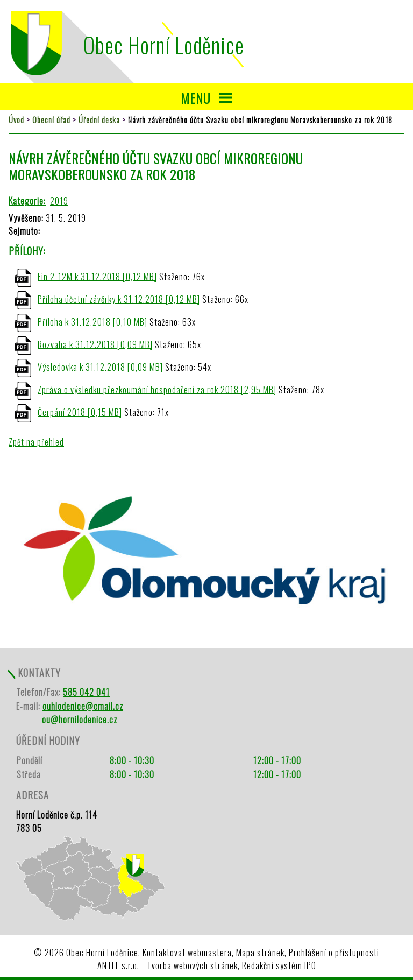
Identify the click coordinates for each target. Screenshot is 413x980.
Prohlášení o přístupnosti (334, 953)
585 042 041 (86, 692)
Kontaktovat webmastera (187, 953)
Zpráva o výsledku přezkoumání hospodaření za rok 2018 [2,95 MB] (157, 389)
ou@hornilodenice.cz (80, 720)
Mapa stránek (260, 953)
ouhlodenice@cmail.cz (83, 706)
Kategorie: (27, 201)
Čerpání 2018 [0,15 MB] (80, 412)
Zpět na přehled (36, 442)
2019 (59, 201)
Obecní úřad (51, 120)
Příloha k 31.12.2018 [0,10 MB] (92, 321)
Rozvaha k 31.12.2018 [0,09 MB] (95, 344)
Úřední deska (99, 120)
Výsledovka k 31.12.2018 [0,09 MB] (100, 366)
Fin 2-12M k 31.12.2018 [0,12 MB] (97, 276)
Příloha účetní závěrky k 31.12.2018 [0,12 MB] (119, 299)
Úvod (16, 120)
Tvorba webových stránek (192, 965)
